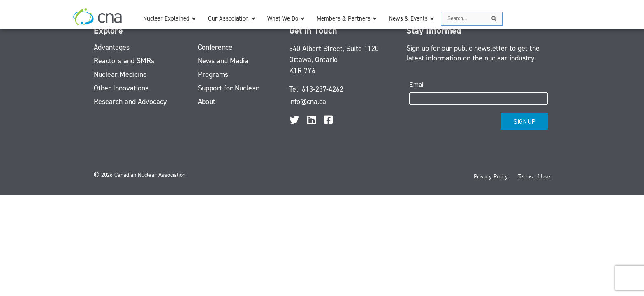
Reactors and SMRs (124, 61)
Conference (215, 47)
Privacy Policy (491, 177)
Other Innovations (121, 88)
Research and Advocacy (130, 102)
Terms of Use (534, 177)
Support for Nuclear (228, 88)
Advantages (112, 47)
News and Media (223, 61)
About (207, 102)
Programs (213, 74)
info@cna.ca (308, 102)
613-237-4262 (323, 89)
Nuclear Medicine (120, 74)
